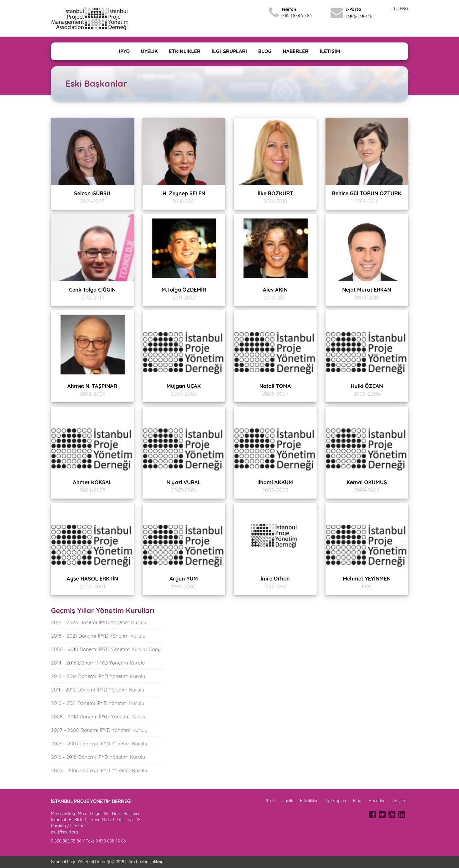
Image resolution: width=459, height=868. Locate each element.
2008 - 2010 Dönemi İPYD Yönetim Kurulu (99, 717)
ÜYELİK (149, 51)
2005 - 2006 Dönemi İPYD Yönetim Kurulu (99, 770)
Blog (357, 801)
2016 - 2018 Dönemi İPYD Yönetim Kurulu (98, 757)
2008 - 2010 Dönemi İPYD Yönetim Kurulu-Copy (106, 649)
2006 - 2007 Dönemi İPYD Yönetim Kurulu (99, 743)
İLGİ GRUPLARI (229, 51)
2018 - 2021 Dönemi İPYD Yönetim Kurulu (98, 636)
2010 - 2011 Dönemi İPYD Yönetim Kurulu (98, 703)
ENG (404, 9)
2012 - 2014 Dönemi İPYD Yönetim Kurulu (98, 676)
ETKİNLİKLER (185, 51)
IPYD (124, 51)
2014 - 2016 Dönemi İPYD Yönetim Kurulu (98, 663)
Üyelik (287, 801)
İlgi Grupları (335, 801)
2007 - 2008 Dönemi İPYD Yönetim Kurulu (99, 730)
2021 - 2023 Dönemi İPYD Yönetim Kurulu (99, 622)
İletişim (398, 801)
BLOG (265, 51)
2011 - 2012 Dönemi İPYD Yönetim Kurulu (98, 690)
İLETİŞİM (330, 51)
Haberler (377, 801)
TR (394, 9)
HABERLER (296, 51)
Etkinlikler (309, 801)
